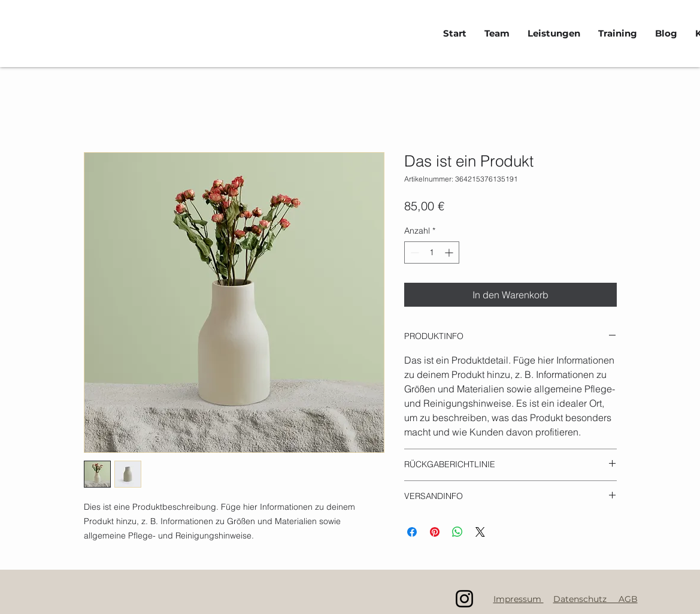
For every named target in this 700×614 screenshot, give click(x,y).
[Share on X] (480, 532)
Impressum (519, 599)
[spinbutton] (432, 252)
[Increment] (450, 252)
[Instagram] (464, 599)
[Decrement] (413, 252)
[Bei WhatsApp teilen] (457, 532)
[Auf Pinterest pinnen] (435, 532)
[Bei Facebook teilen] (412, 532)
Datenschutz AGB (596, 599)
